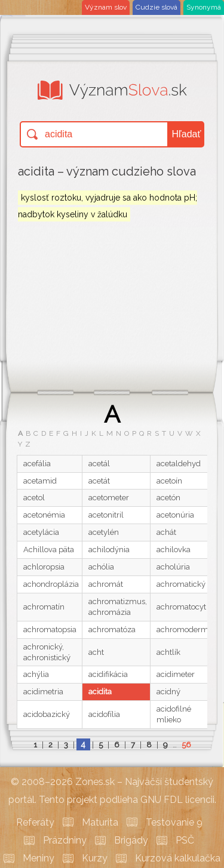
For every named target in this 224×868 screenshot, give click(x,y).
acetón (168, 498)
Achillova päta (49, 550)
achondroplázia (51, 584)
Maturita (100, 822)
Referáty (35, 822)
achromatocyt (181, 607)
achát (166, 532)
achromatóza (112, 630)
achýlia (36, 674)
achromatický (181, 584)
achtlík (168, 652)
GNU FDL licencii (177, 800)
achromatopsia (50, 630)
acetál (99, 464)
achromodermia (185, 630)
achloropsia (44, 567)
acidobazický (47, 714)
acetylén (104, 532)
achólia (101, 567)
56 (186, 745)
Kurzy (95, 858)
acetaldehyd (179, 464)
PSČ (185, 840)
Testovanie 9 (174, 822)
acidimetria (43, 692)
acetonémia (44, 515)
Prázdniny (65, 840)
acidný (168, 692)
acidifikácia (108, 674)
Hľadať (187, 134)
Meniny (39, 858)
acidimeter (176, 674)
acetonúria (175, 515)
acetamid (40, 481)
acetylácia (41, 532)
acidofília (104, 714)
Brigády (131, 840)
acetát (99, 481)
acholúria (173, 567)
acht (96, 652)
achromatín (44, 607)
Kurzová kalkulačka (178, 858)
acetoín (169, 481)
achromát (106, 584)
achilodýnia (109, 550)
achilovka (174, 550)
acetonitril (106, 515)
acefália (37, 464)
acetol (34, 498)
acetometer (109, 498)
